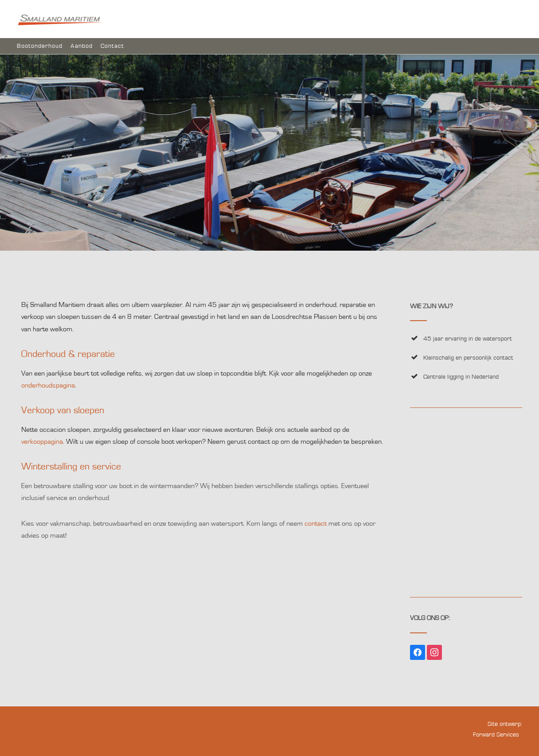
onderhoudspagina (48, 385)
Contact (112, 46)
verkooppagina (42, 442)
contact (316, 523)
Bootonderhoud (40, 46)
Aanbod (82, 46)
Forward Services (496, 735)
